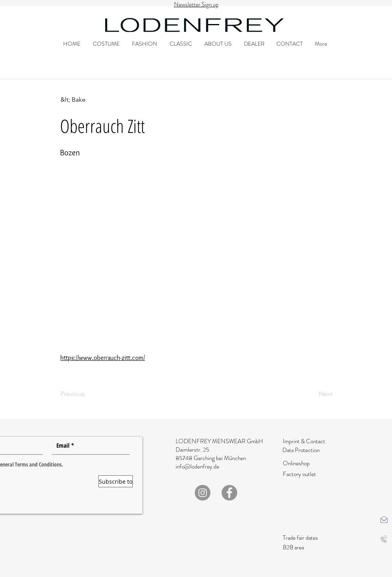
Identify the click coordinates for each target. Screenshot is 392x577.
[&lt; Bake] (87, 100)
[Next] (312, 394)
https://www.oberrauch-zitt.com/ (103, 358)
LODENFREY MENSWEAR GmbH (219, 441)
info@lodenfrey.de (197, 466)
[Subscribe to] (116, 481)
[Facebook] (229, 493)
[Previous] (87, 394)
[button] (384, 519)
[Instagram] (203, 493)
